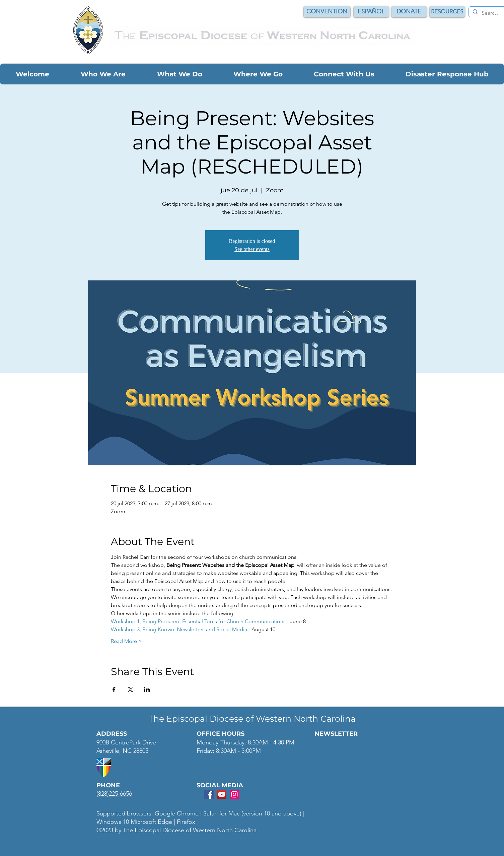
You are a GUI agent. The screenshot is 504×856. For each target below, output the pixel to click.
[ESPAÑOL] (371, 12)
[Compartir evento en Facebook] (114, 689)
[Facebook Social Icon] (209, 794)
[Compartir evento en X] (130, 689)
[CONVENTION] (327, 12)
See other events (252, 249)
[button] (32, 74)
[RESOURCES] (447, 12)
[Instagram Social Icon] (234, 794)
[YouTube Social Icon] (222, 794)
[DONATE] (409, 12)
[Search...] (491, 13)
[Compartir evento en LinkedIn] (147, 689)
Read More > (126, 641)
